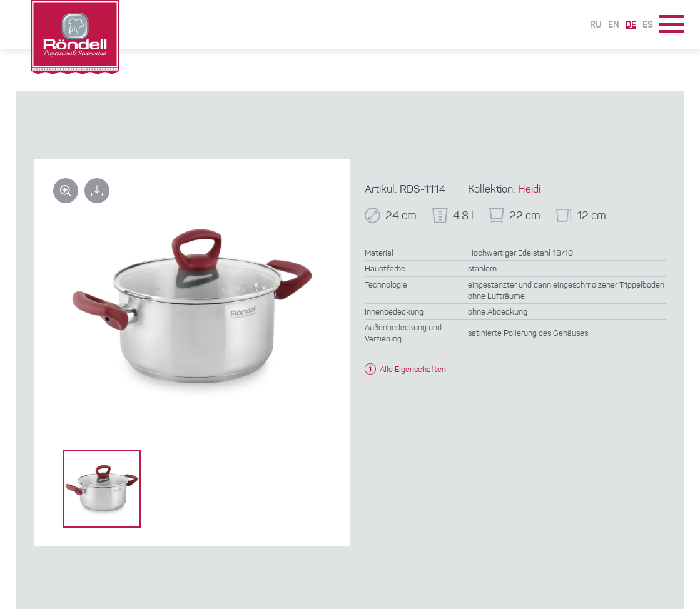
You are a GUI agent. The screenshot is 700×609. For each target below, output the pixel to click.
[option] (102, 489)
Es (648, 25)
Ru (596, 25)
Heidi (529, 190)
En (614, 25)
